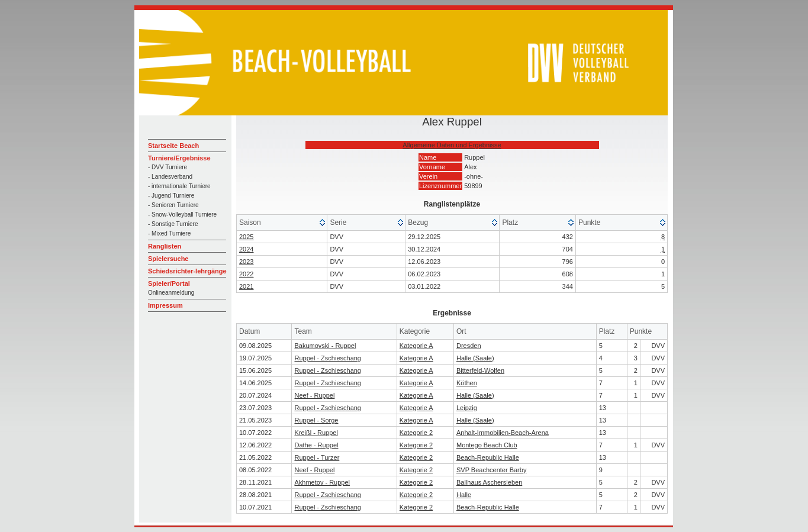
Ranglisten (165, 246)
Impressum (165, 305)
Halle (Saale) (475, 358)
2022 (246, 274)
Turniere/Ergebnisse (179, 158)
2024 (246, 249)
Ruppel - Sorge (316, 420)
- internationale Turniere (179, 186)
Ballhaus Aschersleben (489, 482)
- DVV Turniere (168, 167)
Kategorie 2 (416, 433)
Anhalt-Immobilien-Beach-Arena (503, 433)
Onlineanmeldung (171, 293)
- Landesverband (170, 177)
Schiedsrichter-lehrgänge (187, 271)
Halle (464, 495)
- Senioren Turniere (173, 205)
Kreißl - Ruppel (316, 433)
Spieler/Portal (169, 283)
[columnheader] (282, 223)
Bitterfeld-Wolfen (480, 370)
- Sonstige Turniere (173, 224)
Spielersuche (168, 259)
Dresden (469, 346)
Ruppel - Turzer (317, 457)
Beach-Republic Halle (488, 457)
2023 (246, 262)
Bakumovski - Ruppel (325, 346)
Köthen (467, 383)
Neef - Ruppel (314, 395)
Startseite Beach (173, 146)
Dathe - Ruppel (316, 445)
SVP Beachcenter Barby (491, 470)
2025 (246, 237)
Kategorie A (416, 346)
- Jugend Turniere (171, 196)
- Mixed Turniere (169, 233)
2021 (246, 286)
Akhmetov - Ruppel (322, 482)
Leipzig (467, 408)
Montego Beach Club (487, 445)
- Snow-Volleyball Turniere (182, 215)
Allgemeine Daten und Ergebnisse (452, 145)
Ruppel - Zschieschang (328, 358)
